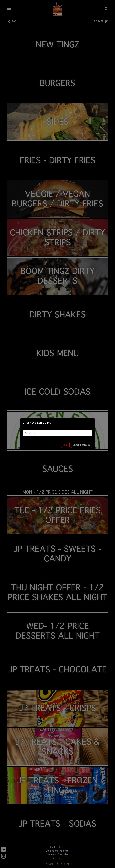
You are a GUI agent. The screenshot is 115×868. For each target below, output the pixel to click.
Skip (65, 444)
